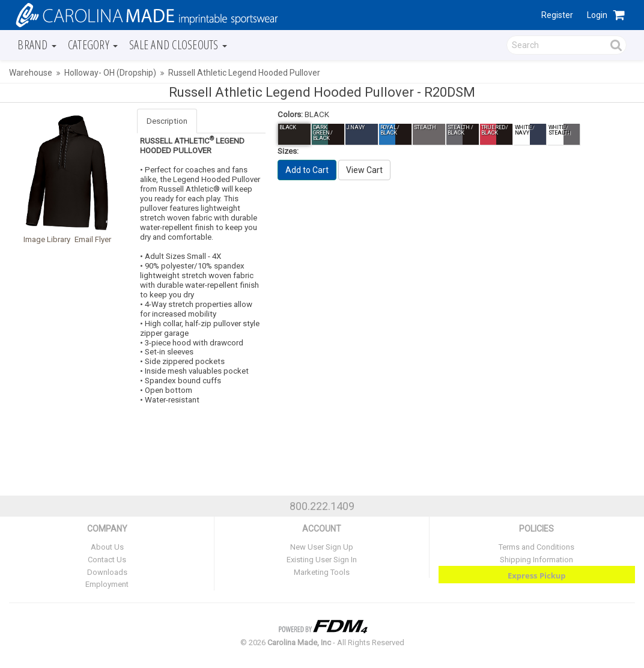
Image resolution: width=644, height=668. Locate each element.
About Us (107, 547)
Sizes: (288, 151)
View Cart (364, 170)
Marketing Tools (322, 572)
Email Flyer (93, 239)
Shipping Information (536, 560)
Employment (107, 584)
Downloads (107, 572)
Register (557, 15)
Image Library (47, 239)
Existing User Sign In (322, 560)
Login (597, 15)
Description (167, 121)
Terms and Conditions (536, 547)
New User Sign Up (322, 547)
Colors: (290, 114)
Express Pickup (537, 575)
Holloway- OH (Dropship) (110, 73)
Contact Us (107, 560)
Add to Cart (307, 170)
